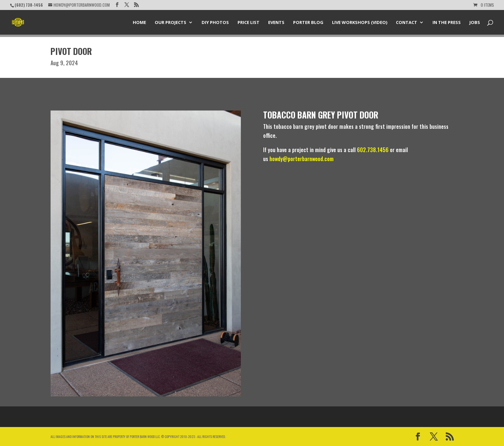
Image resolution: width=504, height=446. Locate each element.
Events (276, 23)
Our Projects (170, 23)
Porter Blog (308, 23)
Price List (249, 23)
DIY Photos (215, 23)
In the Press (447, 23)
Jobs (475, 23)
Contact (407, 23)
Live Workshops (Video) (360, 23)
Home (139, 23)
